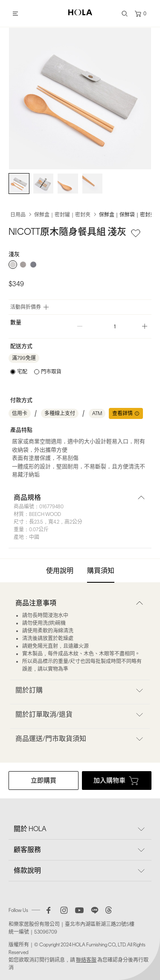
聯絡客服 (86, 960)
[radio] (13, 265)
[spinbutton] (112, 326)
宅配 (22, 372)
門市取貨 (51, 372)
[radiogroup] (80, 265)
